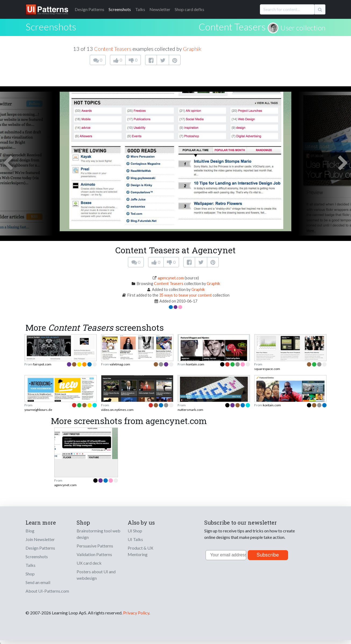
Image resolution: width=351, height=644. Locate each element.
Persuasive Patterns (95, 546)
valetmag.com (120, 364)
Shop (30, 574)
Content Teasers (232, 27)
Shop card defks (189, 9)
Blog (30, 531)
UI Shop (135, 531)
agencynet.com (171, 278)
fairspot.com (42, 364)
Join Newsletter (40, 539)
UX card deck (89, 563)
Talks (140, 9)
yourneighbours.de (38, 410)
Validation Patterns (94, 554)
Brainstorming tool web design (99, 534)
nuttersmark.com (190, 410)
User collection (303, 28)
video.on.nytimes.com (117, 410)
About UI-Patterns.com (47, 591)
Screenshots (120, 9)
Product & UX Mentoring (140, 551)
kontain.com (195, 364)
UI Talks (135, 539)
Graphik (192, 49)
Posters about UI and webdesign (96, 575)
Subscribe (268, 555)
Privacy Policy (136, 613)
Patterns (89, 9)
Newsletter (160, 9)
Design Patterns (40, 548)
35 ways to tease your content (185, 295)
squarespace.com (267, 369)
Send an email (38, 582)
